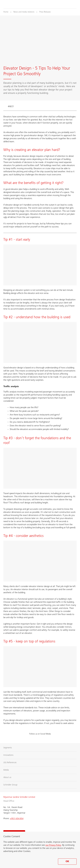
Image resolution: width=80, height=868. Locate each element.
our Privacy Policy (53, 845)
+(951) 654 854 (17, 819)
